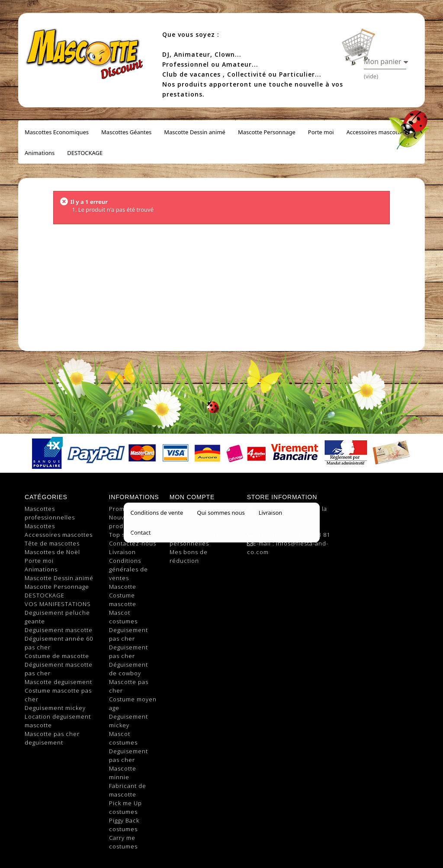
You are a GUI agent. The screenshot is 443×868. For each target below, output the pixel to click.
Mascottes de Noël (52, 552)
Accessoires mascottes (376, 132)
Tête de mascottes (52, 543)
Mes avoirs (185, 517)
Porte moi (321, 132)
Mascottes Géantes (126, 132)
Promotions (126, 509)
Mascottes (40, 526)
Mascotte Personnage (267, 132)
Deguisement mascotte (59, 630)
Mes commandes (194, 509)
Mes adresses (190, 526)
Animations (40, 153)
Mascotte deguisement (58, 682)
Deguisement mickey (55, 708)
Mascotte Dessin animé (195, 132)
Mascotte (123, 587)
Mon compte (192, 497)
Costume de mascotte (57, 656)
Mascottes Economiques (57, 132)
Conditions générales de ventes (128, 569)
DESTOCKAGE (85, 153)
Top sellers (125, 535)
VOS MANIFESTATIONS (58, 604)
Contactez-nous (133, 543)
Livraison (122, 552)
